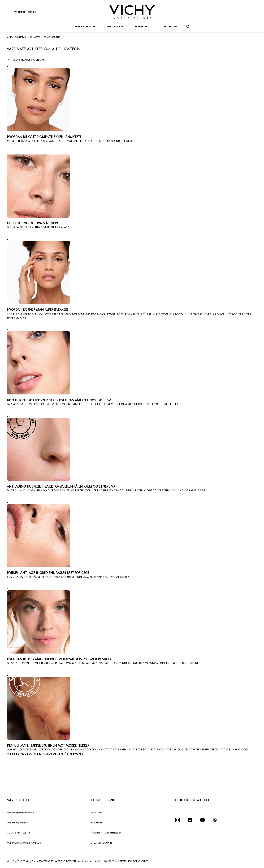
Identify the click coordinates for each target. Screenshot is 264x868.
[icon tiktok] (215, 820)
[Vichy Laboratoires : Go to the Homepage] (132, 12)
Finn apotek (97, 823)
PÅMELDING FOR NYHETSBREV (106, 833)
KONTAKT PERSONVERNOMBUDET (24, 843)
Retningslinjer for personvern (21, 813)
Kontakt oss (96, 813)
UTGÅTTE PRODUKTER (102, 843)
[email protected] (86, 861)
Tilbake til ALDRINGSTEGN (25, 60)
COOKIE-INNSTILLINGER (19, 833)
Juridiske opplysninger (18, 823)
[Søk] (188, 27)
